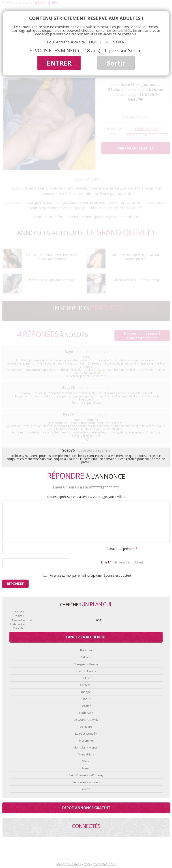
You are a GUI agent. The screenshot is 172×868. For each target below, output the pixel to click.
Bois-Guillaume (86, 671)
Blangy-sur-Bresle (86, 664)
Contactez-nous (104, 864)
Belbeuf (86, 657)
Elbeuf (86, 699)
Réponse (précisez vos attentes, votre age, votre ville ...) (86, 497)
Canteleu (86, 685)
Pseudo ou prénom (122, 548)
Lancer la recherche (86, 637)
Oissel (86, 761)
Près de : (19, 628)
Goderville (86, 713)
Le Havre (86, 727)
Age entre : (19, 620)
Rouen (86, 768)
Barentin (86, 650)
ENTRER (59, 63)
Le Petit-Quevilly (86, 734)
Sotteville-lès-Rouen (86, 782)
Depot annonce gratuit (86, 808)
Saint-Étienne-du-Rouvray (86, 775)
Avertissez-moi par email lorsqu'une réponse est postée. (87, 575)
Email (122, 562)
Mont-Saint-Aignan (86, 747)
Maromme (86, 740)
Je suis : (19, 612)
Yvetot (86, 789)
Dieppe (86, 692)
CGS (87, 864)
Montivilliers (86, 754)
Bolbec (86, 678)
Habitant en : (19, 624)
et (31, 620)
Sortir (116, 63)
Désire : (19, 616)
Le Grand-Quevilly (86, 720)
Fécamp (86, 706)
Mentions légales (69, 864)
